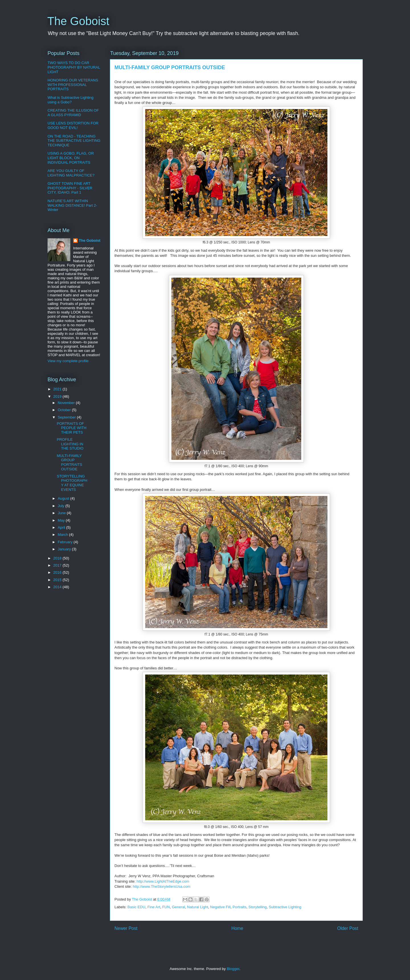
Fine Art (154, 907)
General (179, 907)
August (64, 498)
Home (237, 928)
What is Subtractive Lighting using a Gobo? (70, 100)
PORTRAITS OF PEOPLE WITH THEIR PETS (71, 428)
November (67, 403)
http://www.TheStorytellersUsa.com (161, 886)
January (65, 549)
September (67, 417)
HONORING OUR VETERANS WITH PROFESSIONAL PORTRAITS (73, 85)
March (63, 535)
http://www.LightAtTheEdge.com (163, 881)
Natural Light (198, 907)
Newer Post (126, 928)
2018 (58, 558)
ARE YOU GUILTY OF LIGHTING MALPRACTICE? (71, 173)
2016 (58, 572)
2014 (58, 587)
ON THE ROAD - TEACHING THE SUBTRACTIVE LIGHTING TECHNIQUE (74, 141)
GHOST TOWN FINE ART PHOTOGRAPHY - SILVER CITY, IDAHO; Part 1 (70, 188)
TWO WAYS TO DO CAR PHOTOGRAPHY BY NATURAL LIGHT (74, 67)
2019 (58, 396)
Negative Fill (220, 907)
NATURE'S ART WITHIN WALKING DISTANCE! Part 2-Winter (72, 205)
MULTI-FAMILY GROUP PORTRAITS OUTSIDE (69, 462)
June (62, 513)
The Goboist (78, 21)
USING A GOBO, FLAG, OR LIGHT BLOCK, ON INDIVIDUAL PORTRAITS (71, 158)
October (65, 410)
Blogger (233, 969)
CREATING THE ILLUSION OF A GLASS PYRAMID (73, 113)
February (66, 542)
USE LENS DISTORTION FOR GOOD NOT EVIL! (73, 125)
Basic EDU (137, 907)
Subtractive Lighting (285, 907)
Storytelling (257, 907)
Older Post (348, 928)
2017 (58, 565)
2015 (58, 580)
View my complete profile (68, 361)
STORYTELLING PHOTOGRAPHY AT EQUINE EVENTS (72, 483)
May (62, 520)
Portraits (239, 907)
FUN (166, 907)
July (62, 506)
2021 (58, 389)
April (62, 527)
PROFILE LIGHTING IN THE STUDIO (70, 444)
